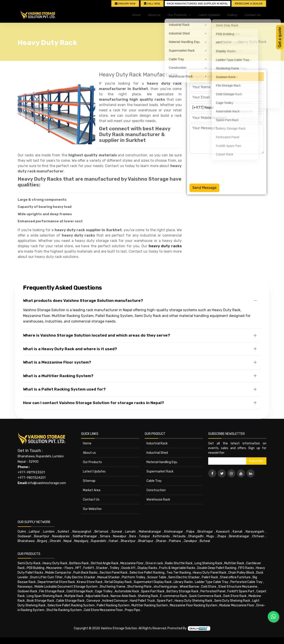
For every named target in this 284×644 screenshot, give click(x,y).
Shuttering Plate (139, 587)
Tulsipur (144, 536)
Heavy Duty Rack (252, 42)
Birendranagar (239, 536)
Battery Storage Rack (182, 591)
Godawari (24, 536)
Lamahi (130, 532)
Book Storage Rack (40, 601)
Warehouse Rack (158, 500)
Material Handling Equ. (162, 462)
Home (136, 15)
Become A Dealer (249, 4)
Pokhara (175, 541)
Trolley (114, 568)
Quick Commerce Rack (205, 596)
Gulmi (22, 532)
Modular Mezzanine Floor (237, 605)
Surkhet (63, 532)
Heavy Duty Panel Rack (210, 573)
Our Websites (92, 509)
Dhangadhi (196, 536)
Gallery (232, 15)
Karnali (238, 532)
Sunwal (117, 532)
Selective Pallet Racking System (71, 605)
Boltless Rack (79, 563)
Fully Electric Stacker (80, 577)
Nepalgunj (81, 541)
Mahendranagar (150, 532)
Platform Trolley (134, 577)
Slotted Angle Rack (105, 563)
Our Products (92, 462)
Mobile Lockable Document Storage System (66, 587)
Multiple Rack (74, 596)
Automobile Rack (127, 591)
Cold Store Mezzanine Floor (103, 610)
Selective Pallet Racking (147, 573)
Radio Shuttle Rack (179, 563)
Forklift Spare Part (241, 591)
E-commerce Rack (174, 596)
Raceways (25, 587)
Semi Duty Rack (29, 563)
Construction (156, 490)
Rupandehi (99, 541)
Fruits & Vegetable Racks (177, 568)
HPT (78, 568)
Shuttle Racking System (64, 610)
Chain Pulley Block (241, 573)
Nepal (68, 541)
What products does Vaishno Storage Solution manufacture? (83, 301)
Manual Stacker (109, 577)
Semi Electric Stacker (184, 577)
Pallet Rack (210, 577)
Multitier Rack (234, 563)
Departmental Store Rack (56, 582)
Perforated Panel (213, 591)
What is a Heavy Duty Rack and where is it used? (70, 349)
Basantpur (42, 536)
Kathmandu (161, 536)
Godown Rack (27, 591)
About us (154, 15)
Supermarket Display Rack (153, 582)
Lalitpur (34, 532)
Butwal (205, 541)
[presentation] (223, 168)
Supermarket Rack (160, 471)
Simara (105, 536)
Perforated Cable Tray (246, 582)
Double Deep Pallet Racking (217, 568)
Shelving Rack (148, 596)
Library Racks (183, 582)
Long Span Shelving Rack (45, 596)
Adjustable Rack (97, 596)
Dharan (161, 541)
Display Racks (147, 568)
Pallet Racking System (113, 605)
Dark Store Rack (235, 596)
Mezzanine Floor (132, 563)
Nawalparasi (61, 536)
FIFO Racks (246, 568)
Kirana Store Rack (90, 582)
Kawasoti (223, 532)
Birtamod (101, 532)
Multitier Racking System (150, 605)
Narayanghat (82, 532)
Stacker (102, 568)
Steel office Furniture (235, 577)
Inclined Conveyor (115, 601)
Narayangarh (255, 532)
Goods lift (128, 568)
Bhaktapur (146, 541)
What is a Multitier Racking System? (58, 376)
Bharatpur (128, 541)
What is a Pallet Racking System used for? (64, 389)
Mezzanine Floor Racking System (194, 605)
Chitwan (258, 536)
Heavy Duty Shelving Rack (193, 601)
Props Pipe (132, 610)
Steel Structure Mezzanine (238, 587)
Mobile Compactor (58, 573)
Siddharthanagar (85, 536)
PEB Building (36, 568)
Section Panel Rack (114, 573)
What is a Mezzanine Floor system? (57, 362)
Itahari (113, 541)
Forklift (89, 568)
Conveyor (93, 601)
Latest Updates (209, 15)
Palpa (190, 532)
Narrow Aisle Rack (123, 596)
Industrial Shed (157, 453)
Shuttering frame (112, 587)
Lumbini (49, 532)
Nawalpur (120, 536)
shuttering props (166, 587)
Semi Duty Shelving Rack (232, 601)
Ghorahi (55, 541)
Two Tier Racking (179, 573)
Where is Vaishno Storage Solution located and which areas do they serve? (97, 335)
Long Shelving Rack (208, 563)
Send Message (204, 188)
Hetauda (179, 536)
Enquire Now (125, 4)
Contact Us (253, 15)
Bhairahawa (26, 541)
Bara (133, 536)
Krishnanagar (174, 532)
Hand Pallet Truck (142, 601)
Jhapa (221, 536)
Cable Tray (154, 481)
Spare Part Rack (153, 591)
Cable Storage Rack (70, 601)
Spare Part (165, 601)
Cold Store (209, 587)
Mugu (210, 536)
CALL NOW (152, 4)
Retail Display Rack (118, 582)
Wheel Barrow (189, 587)
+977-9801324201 (32, 478)
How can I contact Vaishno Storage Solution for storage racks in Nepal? (94, 403)
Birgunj (42, 541)
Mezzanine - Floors (60, 568)
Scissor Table (157, 577)
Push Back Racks (85, 573)
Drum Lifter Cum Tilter (46, 577)
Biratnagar (205, 532)
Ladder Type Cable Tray (212, 582)
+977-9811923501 (31, 472)
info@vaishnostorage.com (47, 483)
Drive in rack (154, 563)
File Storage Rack (52, 591)
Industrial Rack (157, 443)
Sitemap (89, 481)
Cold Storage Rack (80, 591)
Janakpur (190, 541)
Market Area (92, 490)
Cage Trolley (104, 591)
